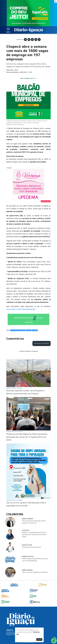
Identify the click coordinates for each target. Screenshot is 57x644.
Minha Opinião (28, 486)
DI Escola (26, 498)
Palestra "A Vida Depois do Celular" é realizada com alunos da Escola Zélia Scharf (34, 502)
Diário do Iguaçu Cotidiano (14, 356)
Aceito (39, 640)
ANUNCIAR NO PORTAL (29, 615)
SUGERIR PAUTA (29, 608)
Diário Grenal (27, 538)
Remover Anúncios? (46, 201)
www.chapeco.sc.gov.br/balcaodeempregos (21, 309)
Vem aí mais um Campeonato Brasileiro (35, 540)
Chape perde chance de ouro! (32, 515)
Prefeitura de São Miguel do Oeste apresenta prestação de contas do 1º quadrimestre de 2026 (27, 404)
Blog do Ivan (27, 512)
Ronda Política (28, 524)
